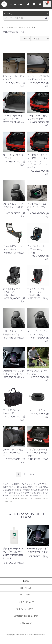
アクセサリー (12, 27)
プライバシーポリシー (26, 609)
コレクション (26, 588)
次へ (32, 474)
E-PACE (22, 27)
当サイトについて (26, 602)
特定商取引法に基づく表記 (26, 616)
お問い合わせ (26, 623)
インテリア (31, 27)
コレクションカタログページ (17, 498)
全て (3, 27)
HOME (26, 581)
